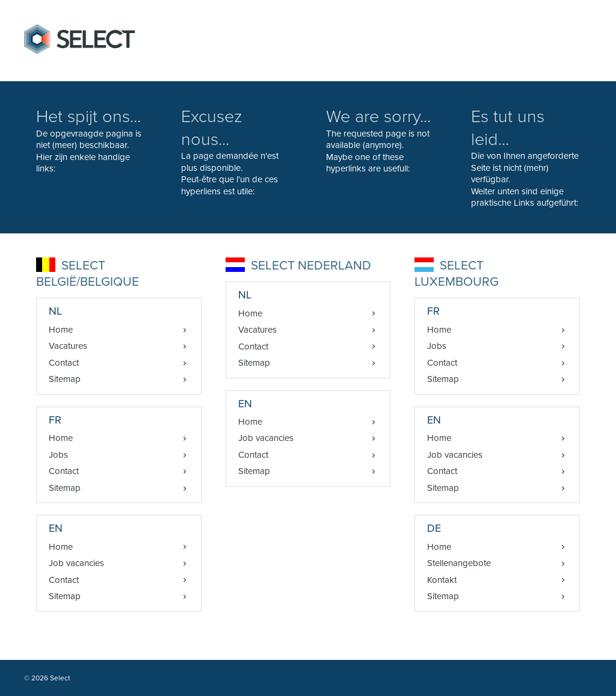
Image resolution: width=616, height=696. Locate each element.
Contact (64, 363)
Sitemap (65, 379)
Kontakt (442, 580)
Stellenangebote (459, 563)
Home (61, 330)
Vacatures (68, 346)
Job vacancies (76, 563)
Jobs (58, 455)
